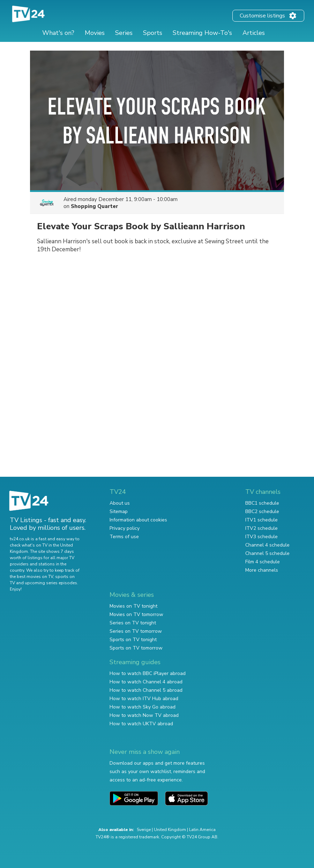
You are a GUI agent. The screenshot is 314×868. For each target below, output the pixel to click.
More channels (262, 570)
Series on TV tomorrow (136, 631)
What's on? (58, 33)
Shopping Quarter (95, 206)
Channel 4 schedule (267, 545)
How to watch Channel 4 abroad (146, 682)
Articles (254, 33)
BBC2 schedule (262, 511)
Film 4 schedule (263, 562)
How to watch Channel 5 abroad (146, 690)
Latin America (202, 830)
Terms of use (124, 537)
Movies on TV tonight (133, 606)
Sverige (144, 830)
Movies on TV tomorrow (136, 614)
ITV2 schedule (261, 528)
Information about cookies (138, 520)
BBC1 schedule (262, 503)
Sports (153, 33)
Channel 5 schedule (267, 553)
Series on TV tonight (133, 623)
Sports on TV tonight (133, 640)
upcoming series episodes (51, 583)
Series (124, 33)
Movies (95, 33)
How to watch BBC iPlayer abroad (148, 673)
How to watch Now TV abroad (144, 715)
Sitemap (119, 511)
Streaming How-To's (202, 33)
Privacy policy (125, 528)
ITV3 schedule (261, 537)
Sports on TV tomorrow (136, 648)
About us (120, 503)
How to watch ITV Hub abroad (144, 699)
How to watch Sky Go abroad (143, 707)
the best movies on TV (31, 577)
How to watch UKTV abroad (141, 724)
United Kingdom (170, 830)
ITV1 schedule (261, 520)
